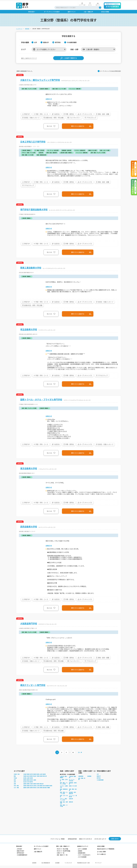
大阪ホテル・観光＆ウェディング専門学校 (40, 79)
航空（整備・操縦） (82, 781)
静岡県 (25, 783)
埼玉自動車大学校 (29, 329)
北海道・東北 (17, 777)
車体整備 (89, 779)
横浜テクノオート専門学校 (33, 687)
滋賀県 (25, 786)
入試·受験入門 (38, 854)
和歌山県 (42, 786)
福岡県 (25, 790)
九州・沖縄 (16, 790)
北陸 (15, 784)
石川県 (28, 784)
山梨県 (28, 781)
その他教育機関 (100, 783)
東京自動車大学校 (29, 469)
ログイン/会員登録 (82, 852)
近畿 (15, 786)
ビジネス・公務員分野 (64, 789)
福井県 (31, 784)
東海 (15, 783)
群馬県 (31, 779)
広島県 (35, 788)
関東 (15, 779)
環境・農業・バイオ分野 (64, 808)
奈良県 (38, 786)
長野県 (31, 781)
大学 (98, 777)
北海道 (25, 777)
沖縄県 (48, 790)
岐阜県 (31, 783)
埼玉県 (35, 779)
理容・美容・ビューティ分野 (64, 796)
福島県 (44, 777)
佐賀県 (28, 790)
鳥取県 (25, 788)
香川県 (44, 788)
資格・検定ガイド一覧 (62, 858)
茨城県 (25, 779)
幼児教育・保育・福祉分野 (73, 796)
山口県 (38, 788)
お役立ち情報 (101, 849)
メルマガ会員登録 (82, 860)
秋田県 (38, 777)
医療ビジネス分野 (73, 789)
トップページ (19, 28)
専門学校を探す (21, 856)
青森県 (28, 777)
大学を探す (19, 852)
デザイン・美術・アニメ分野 (64, 802)
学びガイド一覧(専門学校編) (64, 854)
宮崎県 (41, 790)
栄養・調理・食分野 (73, 792)
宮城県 (35, 777)
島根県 (28, 788)
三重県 (35, 783)
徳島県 (41, 788)
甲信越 (15, 781)
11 (73, 755)
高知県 (51, 788)
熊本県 (35, 790)
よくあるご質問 (101, 854)
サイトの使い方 (101, 857)
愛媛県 (47, 788)
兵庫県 (35, 786)
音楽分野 (71, 801)
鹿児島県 (45, 790)
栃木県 (28, 779)
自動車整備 (81, 779)
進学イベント (38, 851)
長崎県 (31, 790)
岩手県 (31, 777)
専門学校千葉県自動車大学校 (34, 209)
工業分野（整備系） (72, 780)
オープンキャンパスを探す (41, 849)
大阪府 (31, 786)
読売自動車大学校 (29, 527)
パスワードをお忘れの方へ (84, 858)
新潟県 (25, 781)
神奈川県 (45, 779)
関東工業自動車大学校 (31, 267)
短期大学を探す (21, 854)
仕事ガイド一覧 (61, 856)
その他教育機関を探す (22, 858)
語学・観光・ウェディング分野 (64, 786)
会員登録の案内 (82, 856)
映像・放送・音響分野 (64, 805)
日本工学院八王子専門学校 (33, 141)
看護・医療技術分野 (64, 792)
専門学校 (99, 781)
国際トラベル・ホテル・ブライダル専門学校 (41, 399)
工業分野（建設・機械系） (64, 780)
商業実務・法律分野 (73, 786)
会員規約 (80, 854)
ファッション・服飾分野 (73, 799)
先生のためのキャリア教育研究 (106, 851)
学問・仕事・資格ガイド (63, 849)
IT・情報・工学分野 (64, 783)
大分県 (38, 790)
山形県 (41, 777)
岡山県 (31, 788)
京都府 (28, 786)
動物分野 (71, 805)
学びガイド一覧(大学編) (63, 852)
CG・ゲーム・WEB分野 (72, 783)
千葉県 (38, 779)
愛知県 (28, 783)
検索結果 (27, 28)
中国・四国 (16, 788)
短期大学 (99, 779)
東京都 (41, 779)
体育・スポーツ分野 (64, 799)
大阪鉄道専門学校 (29, 625)
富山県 (25, 784)
